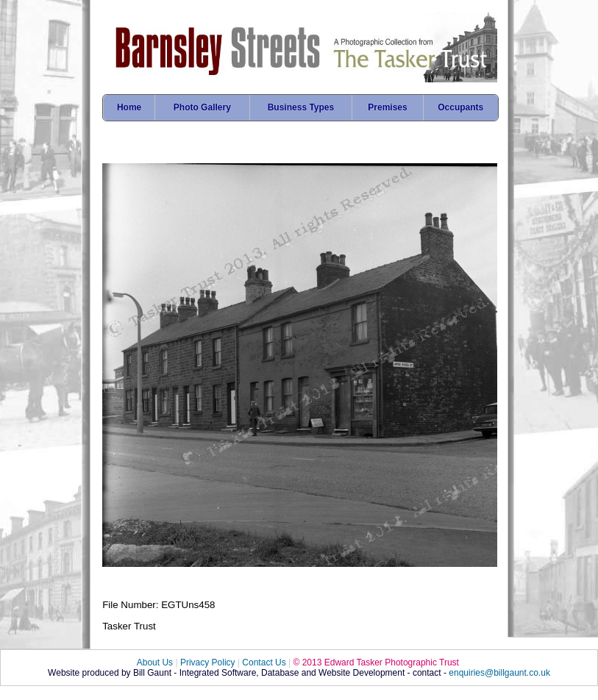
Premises (387, 107)
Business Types (301, 107)
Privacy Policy (208, 662)
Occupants (460, 107)
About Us (155, 662)
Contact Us (264, 662)
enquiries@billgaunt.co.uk (499, 673)
